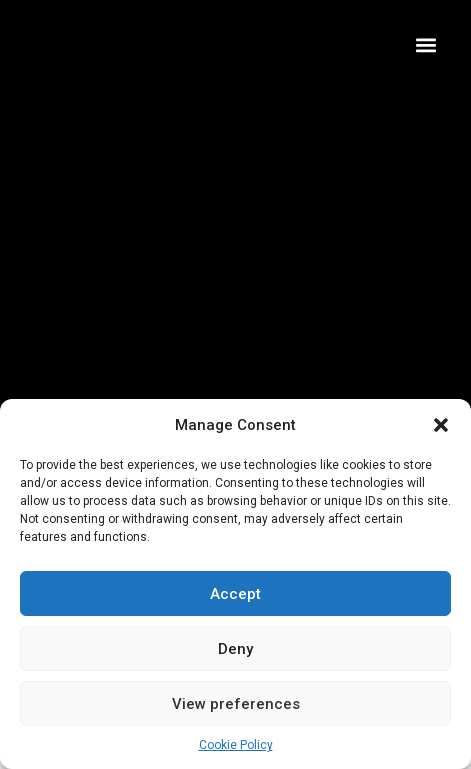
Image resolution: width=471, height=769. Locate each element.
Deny (235, 649)
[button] (441, 425)
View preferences (236, 704)
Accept (235, 594)
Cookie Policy (236, 745)
